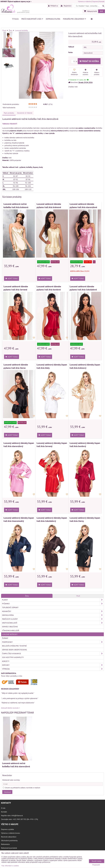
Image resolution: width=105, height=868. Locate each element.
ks (74, 61)
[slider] (33, 104)
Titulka (15, 19)
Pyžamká (53, 604)
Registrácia (66, 6)
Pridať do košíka (89, 61)
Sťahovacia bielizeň (11, 630)
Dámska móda (53, 615)
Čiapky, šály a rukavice (53, 653)
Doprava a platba (53, 19)
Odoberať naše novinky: (11, 780)
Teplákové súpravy (10, 607)
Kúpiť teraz (12, 278)
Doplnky (53, 665)
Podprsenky (53, 642)
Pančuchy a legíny (53, 619)
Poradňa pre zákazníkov (74, 19)
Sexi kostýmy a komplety (13, 657)
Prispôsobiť (96, 865)
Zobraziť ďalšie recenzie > (10, 708)
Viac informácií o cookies (10, 866)
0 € (102, 11)
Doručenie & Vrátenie (25, 113)
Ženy (27, 596)
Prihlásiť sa (53, 6)
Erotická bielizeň (53, 623)
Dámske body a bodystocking (15, 650)
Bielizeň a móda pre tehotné (14, 646)
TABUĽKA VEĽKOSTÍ (10, 124)
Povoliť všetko (97, 861)
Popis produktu (9, 113)
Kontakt (102, 1)
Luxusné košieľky (10, 634)
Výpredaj (53, 669)
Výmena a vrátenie (84, 1)
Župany (5, 638)
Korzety (6, 661)
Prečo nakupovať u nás (32, 19)
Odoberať (7, 792)
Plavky (53, 600)
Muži (78, 596)
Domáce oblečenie (10, 627)
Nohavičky (53, 611)
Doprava (95, 1)
